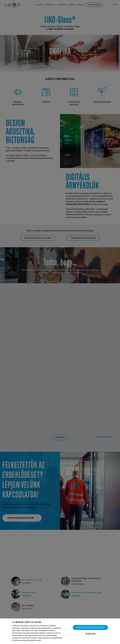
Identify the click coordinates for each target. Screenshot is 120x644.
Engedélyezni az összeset (90, 627)
